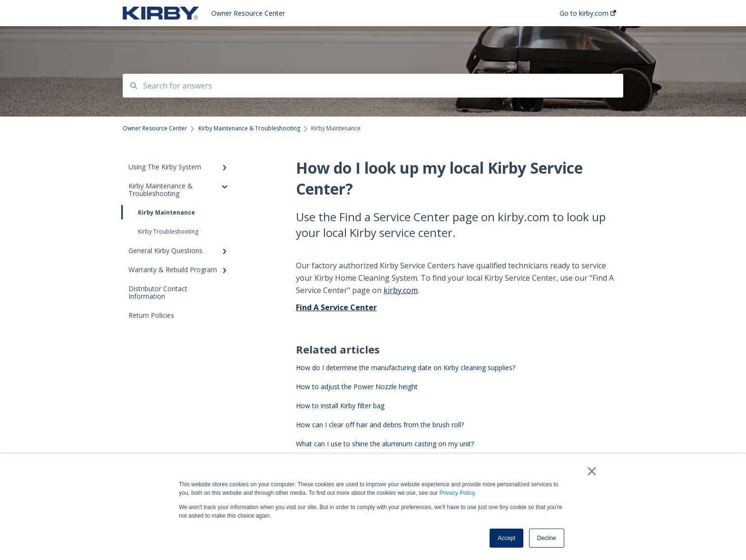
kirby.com (401, 290)
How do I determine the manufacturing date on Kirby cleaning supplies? (406, 368)
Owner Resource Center (248, 13)
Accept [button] (506, 538)
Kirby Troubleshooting (168, 231)
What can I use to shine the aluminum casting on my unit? (385, 444)
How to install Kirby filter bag (340, 406)
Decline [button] (547, 538)
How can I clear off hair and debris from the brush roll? (380, 425)
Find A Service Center (336, 307)
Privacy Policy (457, 493)
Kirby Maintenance (159, 212)
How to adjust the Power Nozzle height (357, 387)
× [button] (592, 471)
